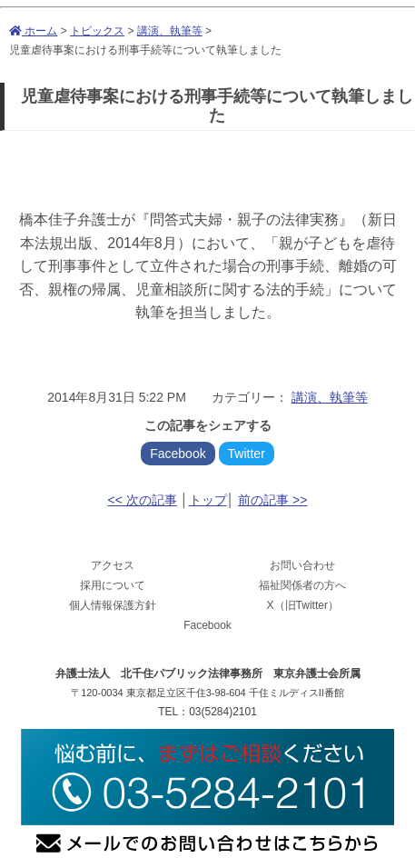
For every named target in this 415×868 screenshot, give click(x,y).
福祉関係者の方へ (302, 585)
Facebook (178, 454)
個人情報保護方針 (113, 605)
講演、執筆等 (170, 31)
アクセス (113, 565)
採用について (113, 585)
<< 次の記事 (143, 500)
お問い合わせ (302, 565)
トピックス (97, 31)
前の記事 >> (272, 500)
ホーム (33, 31)
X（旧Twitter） (303, 605)
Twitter (247, 454)
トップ (208, 500)
